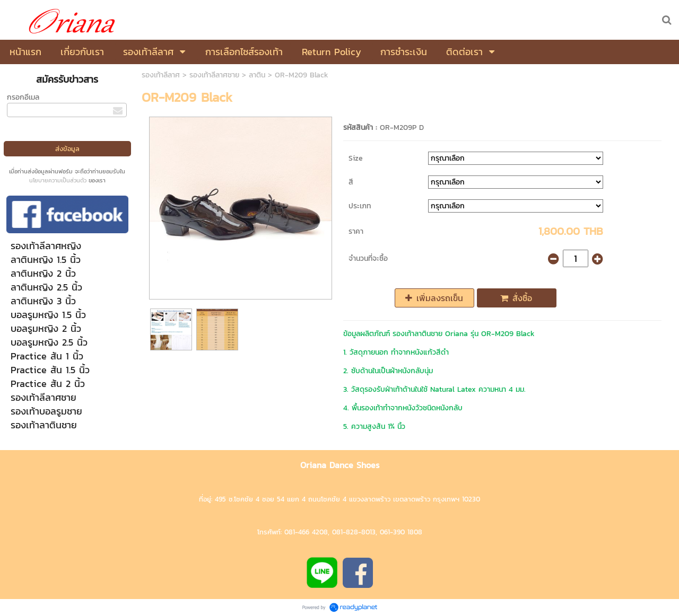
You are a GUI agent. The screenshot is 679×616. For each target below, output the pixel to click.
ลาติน (257, 75)
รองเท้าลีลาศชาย (214, 75)
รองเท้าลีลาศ (161, 75)
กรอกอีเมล (23, 97)
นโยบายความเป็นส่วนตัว (58, 180)
